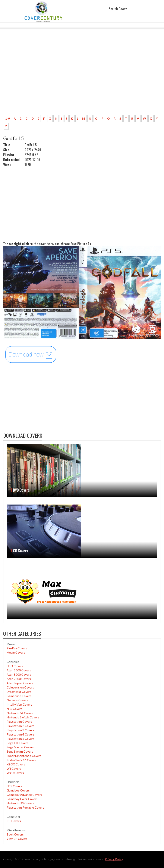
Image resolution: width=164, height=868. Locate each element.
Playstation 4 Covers (20, 734)
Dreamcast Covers (19, 692)
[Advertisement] (82, 80)
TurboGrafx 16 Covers (22, 760)
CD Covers (20, 551)
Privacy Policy (114, 859)
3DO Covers (15, 666)
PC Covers (14, 821)
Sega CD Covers (18, 743)
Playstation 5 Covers (20, 739)
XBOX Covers (16, 764)
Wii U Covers (15, 773)
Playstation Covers (19, 722)
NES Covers (15, 709)
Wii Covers (14, 769)
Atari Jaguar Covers (20, 683)
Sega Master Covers (20, 747)
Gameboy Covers (18, 790)
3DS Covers (15, 786)
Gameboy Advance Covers (24, 795)
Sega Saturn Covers (20, 751)
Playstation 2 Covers (20, 726)
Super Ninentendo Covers (24, 756)
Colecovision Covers (20, 687)
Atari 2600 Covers (19, 670)
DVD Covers (21, 490)
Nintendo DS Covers (20, 803)
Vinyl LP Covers (17, 839)
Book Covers (15, 834)
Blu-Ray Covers (17, 648)
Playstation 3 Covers (20, 730)
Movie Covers (16, 652)
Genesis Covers (17, 700)
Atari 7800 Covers (19, 679)
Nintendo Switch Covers (23, 717)
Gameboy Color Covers (22, 799)
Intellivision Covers (19, 704)
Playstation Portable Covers (25, 807)
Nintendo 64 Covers (20, 713)
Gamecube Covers (19, 696)
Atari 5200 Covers (19, 675)
